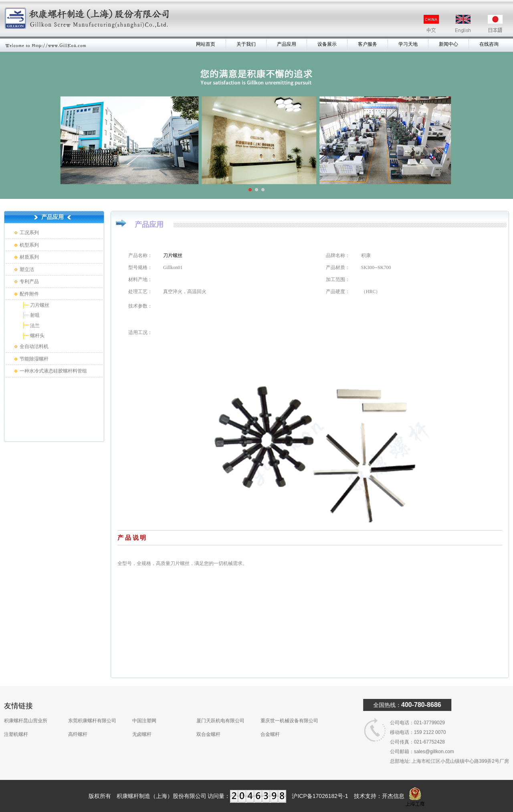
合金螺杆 (270, 723)
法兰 (34, 326)
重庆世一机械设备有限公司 (289, 709)
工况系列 (29, 233)
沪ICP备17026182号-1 (320, 796)
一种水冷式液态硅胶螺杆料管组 (53, 371)
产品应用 (287, 44)
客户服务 (368, 44)
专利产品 (29, 281)
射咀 (34, 315)
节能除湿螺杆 (34, 359)
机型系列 (29, 245)
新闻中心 (448, 44)
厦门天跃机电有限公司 (220, 709)
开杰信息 (393, 796)
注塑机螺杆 (16, 723)
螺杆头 (37, 336)
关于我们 (246, 44)
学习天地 (408, 44)
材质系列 (29, 257)
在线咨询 (489, 44)
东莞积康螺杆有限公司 (92, 709)
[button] (250, 190)
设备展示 (327, 44)
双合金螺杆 (208, 723)
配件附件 (29, 294)
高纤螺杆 (78, 723)
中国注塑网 (144, 709)
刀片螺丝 (39, 305)
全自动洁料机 (34, 346)
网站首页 (206, 44)
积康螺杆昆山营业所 (26, 709)
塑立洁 (27, 269)
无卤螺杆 (142, 723)
